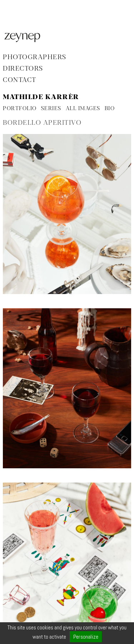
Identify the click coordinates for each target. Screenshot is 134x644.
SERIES (51, 109)
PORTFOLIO (20, 109)
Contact (20, 80)
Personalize (86, 637)
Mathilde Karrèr (41, 97)
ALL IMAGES (83, 109)
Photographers (35, 57)
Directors (23, 69)
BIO (110, 109)
